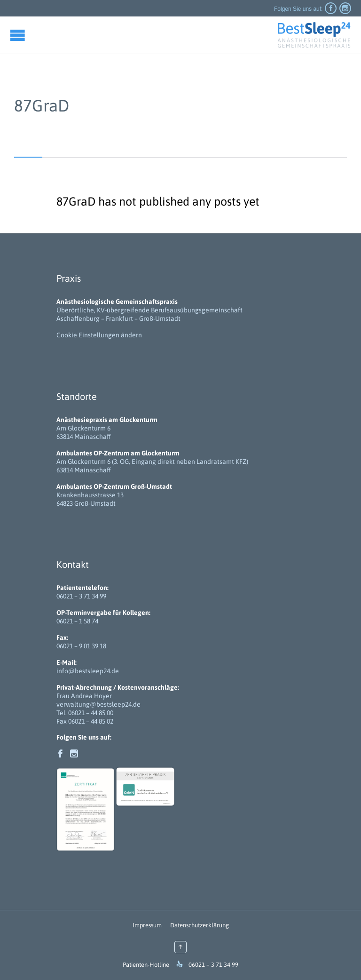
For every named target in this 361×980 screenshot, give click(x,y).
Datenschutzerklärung (200, 925)
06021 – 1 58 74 (77, 621)
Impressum (147, 925)
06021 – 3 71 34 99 (81, 596)
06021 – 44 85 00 (91, 713)
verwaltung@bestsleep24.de (98, 704)
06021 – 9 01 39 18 (81, 646)
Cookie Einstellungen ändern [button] (99, 335)
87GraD (42, 105)
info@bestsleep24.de (88, 671)
